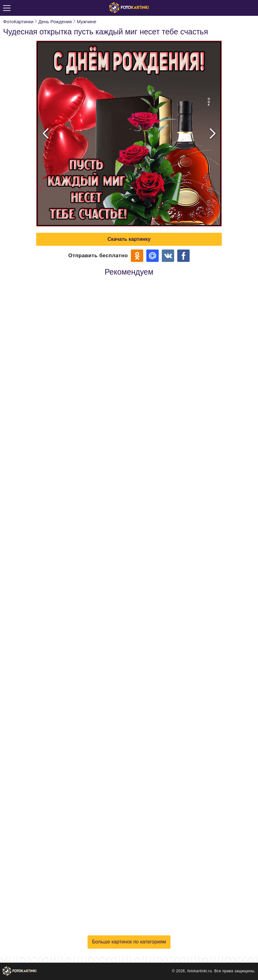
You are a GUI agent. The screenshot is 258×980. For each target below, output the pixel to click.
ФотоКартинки (18, 22)
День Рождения (55, 22)
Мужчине (86, 22)
